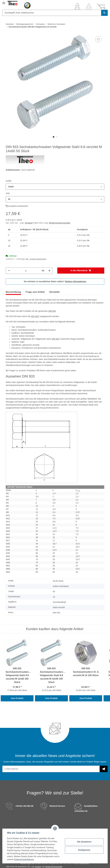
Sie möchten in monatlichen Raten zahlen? (55, 281)
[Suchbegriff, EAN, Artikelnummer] (52, 13)
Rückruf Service (57, 806)
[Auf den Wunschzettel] (98, 39)
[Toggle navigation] (4, 2)
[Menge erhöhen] (49, 271)
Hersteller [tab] (55, 292)
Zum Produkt (17, 698)
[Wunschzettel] (89, 6)
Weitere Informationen (76, 281)
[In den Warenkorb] (81, 271)
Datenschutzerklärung (24, 859)
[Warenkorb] (101, 6)
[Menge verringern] (9, 271)
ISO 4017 (35, 316)
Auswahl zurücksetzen (17, 206)
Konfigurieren (84, 850)
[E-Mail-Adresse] (51, 769)
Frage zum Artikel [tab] (35, 292)
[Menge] (26, 271)
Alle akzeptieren (84, 842)
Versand (29, 223)
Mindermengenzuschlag (60, 223)
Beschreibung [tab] (13, 292)
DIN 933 (52, 311)
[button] (77, 6)
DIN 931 (55, 339)
